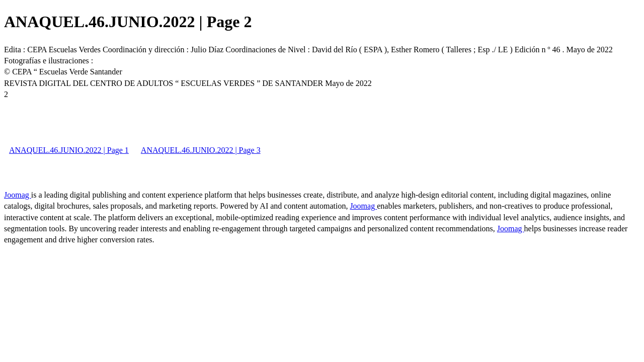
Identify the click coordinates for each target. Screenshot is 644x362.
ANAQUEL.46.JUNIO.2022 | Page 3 (201, 150)
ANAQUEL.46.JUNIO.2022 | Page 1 (69, 150)
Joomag (18, 195)
